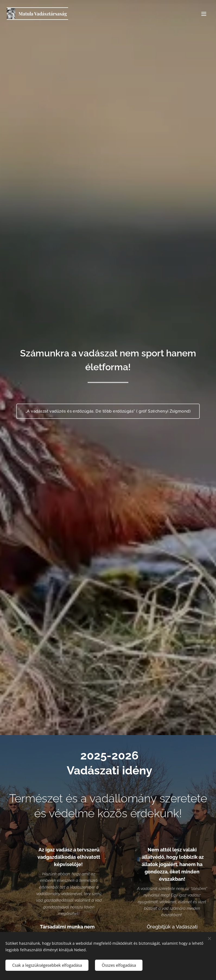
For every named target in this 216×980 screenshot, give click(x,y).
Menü (204, 14)
